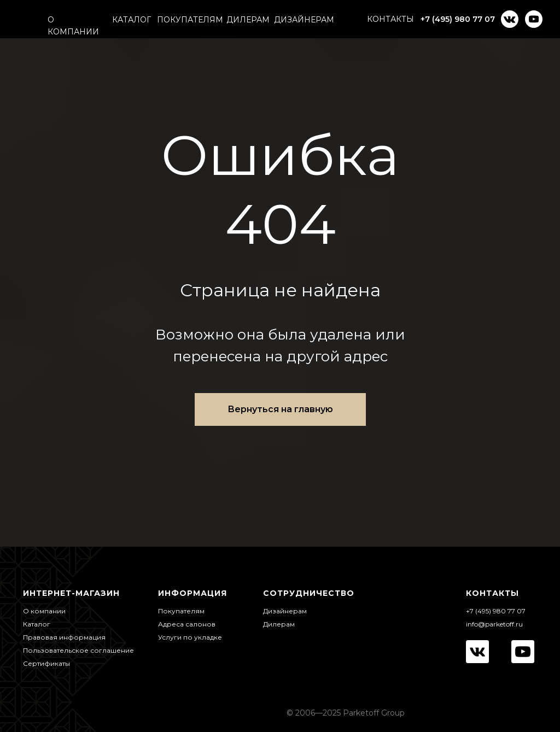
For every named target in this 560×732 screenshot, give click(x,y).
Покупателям (181, 611)
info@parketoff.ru (494, 624)
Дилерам (279, 624)
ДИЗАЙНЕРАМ (304, 20)
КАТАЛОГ (132, 20)
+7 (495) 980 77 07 (458, 19)
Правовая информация (64, 637)
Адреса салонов (187, 624)
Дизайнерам (285, 611)
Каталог (37, 624)
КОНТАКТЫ (390, 19)
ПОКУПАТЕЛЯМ (190, 20)
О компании (44, 611)
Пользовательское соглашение (78, 650)
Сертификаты (46, 663)
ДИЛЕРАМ (248, 20)
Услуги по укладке (190, 637)
